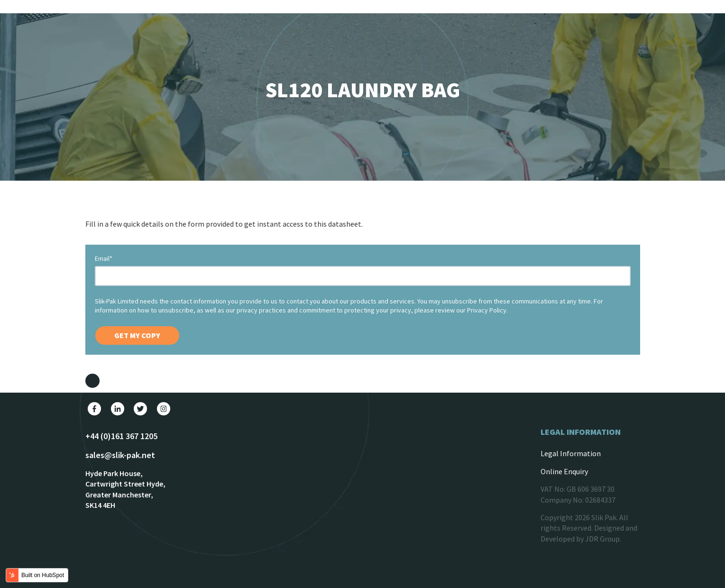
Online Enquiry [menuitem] (564, 471)
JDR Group (602, 539)
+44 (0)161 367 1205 (121, 436)
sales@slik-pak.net (120, 455)
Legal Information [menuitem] (571, 453)
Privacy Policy (487, 310)
